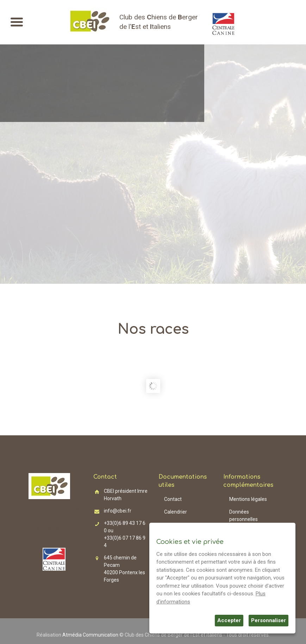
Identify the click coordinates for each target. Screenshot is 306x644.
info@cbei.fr (118, 511)
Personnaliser (268, 620)
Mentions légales (248, 499)
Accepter (229, 620)
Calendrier (176, 512)
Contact (173, 499)
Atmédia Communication (90, 635)
